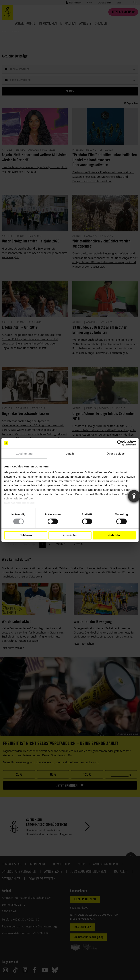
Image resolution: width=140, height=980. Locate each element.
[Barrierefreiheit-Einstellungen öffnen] (134, 496)
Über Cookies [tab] (116, 454)
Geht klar (114, 535)
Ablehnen (26, 535)
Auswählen (70, 535)
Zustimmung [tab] (24, 454)
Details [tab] (70, 454)
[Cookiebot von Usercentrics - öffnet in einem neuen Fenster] (120, 443)
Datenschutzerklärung (20, 503)
